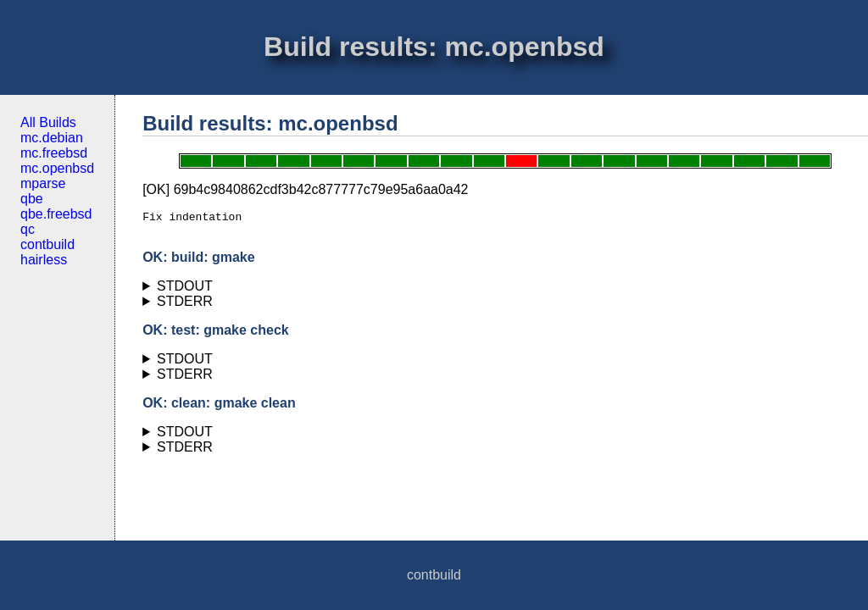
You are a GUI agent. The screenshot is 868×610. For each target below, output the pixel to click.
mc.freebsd (54, 153)
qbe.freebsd (56, 214)
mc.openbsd (57, 168)
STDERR (185, 306)
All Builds (48, 122)
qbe (32, 199)
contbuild (47, 244)
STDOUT (185, 291)
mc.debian (52, 138)
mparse (43, 183)
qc (28, 229)
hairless (44, 260)
